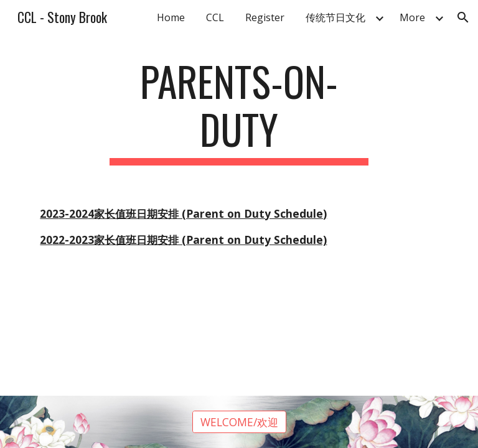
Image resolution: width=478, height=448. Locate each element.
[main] (239, 111)
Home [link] (171, 17)
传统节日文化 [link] (335, 17)
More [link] (412, 17)
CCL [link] (215, 17)
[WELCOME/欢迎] (239, 422)
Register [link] (265, 17)
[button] (463, 17)
